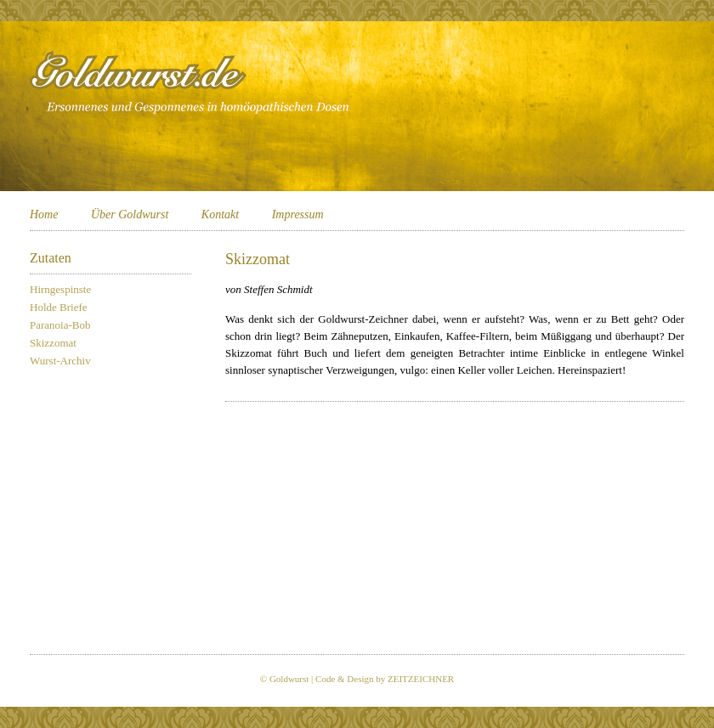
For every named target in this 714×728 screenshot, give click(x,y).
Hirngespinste (60, 289)
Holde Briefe (59, 307)
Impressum (298, 214)
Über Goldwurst (130, 214)
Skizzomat (53, 343)
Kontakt (220, 214)
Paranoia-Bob (60, 325)
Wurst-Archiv (60, 361)
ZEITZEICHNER (421, 679)
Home (44, 214)
